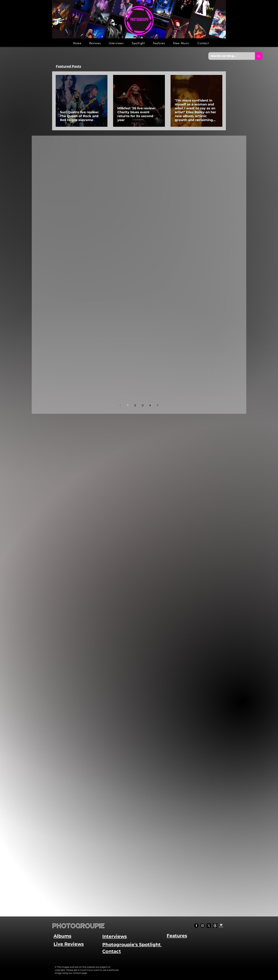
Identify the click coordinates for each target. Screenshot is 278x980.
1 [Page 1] (128, 405)
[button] (95, 43)
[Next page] (158, 405)
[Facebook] (196, 926)
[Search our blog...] (229, 56)
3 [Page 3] (143, 405)
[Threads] (215, 926)
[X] (209, 926)
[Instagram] (203, 926)
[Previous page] (120, 405)
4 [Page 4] (150, 405)
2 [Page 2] (135, 405)
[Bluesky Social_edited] (221, 926)
